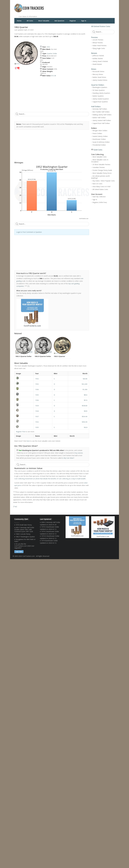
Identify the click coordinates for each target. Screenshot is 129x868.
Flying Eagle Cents (99, 48)
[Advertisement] (91, 6)
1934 (37, 406)
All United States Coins (101, 26)
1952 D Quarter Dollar (43, 356)
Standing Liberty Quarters (101, 93)
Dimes (94, 69)
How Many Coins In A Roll (101, 187)
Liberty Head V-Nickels (100, 61)
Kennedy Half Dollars (100, 109)
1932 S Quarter (59, 356)
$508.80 (85, 406)
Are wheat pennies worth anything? (100, 177)
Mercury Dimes (98, 74)
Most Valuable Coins (100, 157)
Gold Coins (98, 150)
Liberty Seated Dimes (100, 80)
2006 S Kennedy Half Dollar (51, 522)
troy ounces (79, 453)
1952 (48, 47)
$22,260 (85, 384)
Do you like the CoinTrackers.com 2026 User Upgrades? (24, 546)
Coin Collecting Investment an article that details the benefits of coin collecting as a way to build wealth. (50, 479)
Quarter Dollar (52, 53)
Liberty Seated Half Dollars (102, 120)
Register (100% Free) (100, 202)
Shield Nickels (97, 64)
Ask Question (59, 21)
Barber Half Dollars (99, 118)
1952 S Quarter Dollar (23, 356)
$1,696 (85, 389)
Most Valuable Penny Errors (102, 173)
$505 (86, 411)
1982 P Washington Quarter (25, 537)
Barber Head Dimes (99, 77)
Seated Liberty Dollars (100, 136)
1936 (37, 389)
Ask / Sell (19, 552)
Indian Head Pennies (100, 45)
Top (15, 506)
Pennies (95, 37)
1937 (37, 416)
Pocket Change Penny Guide (102, 170)
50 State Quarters (99, 90)
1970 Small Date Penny (24, 525)
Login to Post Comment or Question (29, 232)
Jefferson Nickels (98, 56)
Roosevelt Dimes (98, 71)
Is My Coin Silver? (68, 458)
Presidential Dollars (99, 145)
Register (73, 21)
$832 (86, 395)
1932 (37, 379)
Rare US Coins (97, 184)
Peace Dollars (97, 133)
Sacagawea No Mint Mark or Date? (25, 540)
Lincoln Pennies (98, 40)
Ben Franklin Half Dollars (101, 112)
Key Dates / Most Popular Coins (104, 181)
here (28, 441)
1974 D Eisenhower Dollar (50, 536)
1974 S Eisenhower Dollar (50, 527)
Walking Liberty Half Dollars (102, 115)
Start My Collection (99, 197)
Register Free (21, 432)
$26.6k (85, 379)
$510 (86, 400)
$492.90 (85, 422)
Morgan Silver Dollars (100, 131)
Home (19, 21)
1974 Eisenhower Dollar (49, 541)
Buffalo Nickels (98, 58)
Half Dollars (96, 107)
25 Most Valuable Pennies (101, 164)
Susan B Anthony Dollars (101, 142)
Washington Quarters (100, 87)
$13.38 (54, 76)
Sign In (84, 21)
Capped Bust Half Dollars (101, 123)
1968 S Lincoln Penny (23, 534)
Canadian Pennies (99, 167)
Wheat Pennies (98, 43)
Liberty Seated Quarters (101, 99)
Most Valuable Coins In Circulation (100, 161)
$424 (86, 427)
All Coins (30, 21)
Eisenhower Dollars (99, 139)
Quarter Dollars (98, 85)
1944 (37, 411)
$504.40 (85, 416)
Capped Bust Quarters (100, 102)
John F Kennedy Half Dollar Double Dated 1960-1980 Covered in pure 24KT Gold (24, 529)
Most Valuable (44, 21)
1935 (37, 395)
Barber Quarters (98, 96)
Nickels (94, 53)
